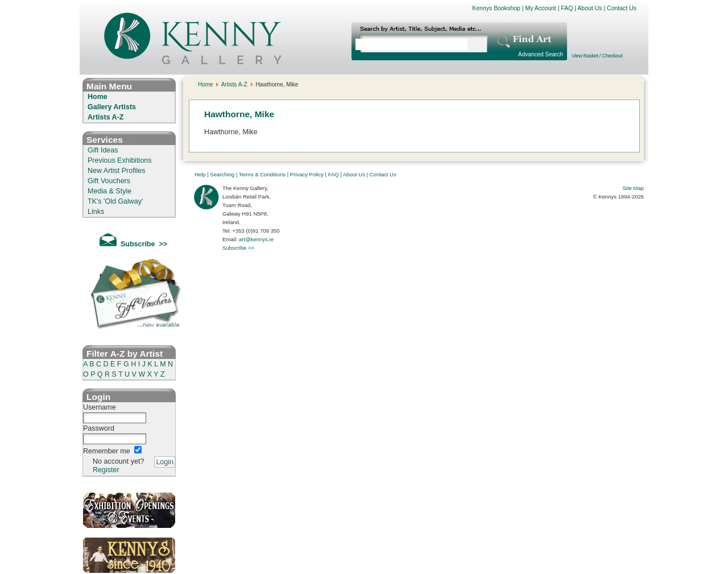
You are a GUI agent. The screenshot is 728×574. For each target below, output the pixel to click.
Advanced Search (541, 54)
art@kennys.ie (256, 239)
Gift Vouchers (109, 181)
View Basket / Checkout (597, 55)
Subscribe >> (238, 248)
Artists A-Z (106, 117)
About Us (590, 8)
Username (100, 407)
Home (98, 97)
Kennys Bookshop (496, 8)
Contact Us (622, 8)
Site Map (634, 188)
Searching (222, 174)
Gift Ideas (103, 150)
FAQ (567, 8)
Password (99, 428)
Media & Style (109, 191)
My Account (540, 8)
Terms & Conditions (262, 174)
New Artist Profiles (116, 171)
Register (106, 470)
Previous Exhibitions (120, 160)
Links (96, 212)
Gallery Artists (112, 107)
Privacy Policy (307, 174)
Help (200, 174)
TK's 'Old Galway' (115, 201)
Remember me (107, 451)
